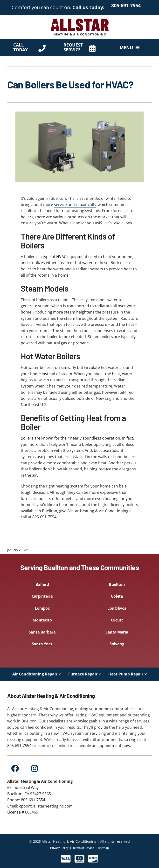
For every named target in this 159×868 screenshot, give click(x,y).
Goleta (117, 596)
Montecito (42, 620)
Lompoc (42, 608)
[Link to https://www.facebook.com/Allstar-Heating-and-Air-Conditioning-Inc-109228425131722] (15, 768)
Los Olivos (117, 608)
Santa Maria (117, 632)
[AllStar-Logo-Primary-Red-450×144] (80, 20)
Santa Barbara (42, 632)
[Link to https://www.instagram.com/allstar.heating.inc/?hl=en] (34, 768)
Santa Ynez (42, 644)
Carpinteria (42, 596)
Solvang (117, 644)
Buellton (117, 584)
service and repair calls (75, 205)
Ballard (42, 584)
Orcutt (117, 620)
